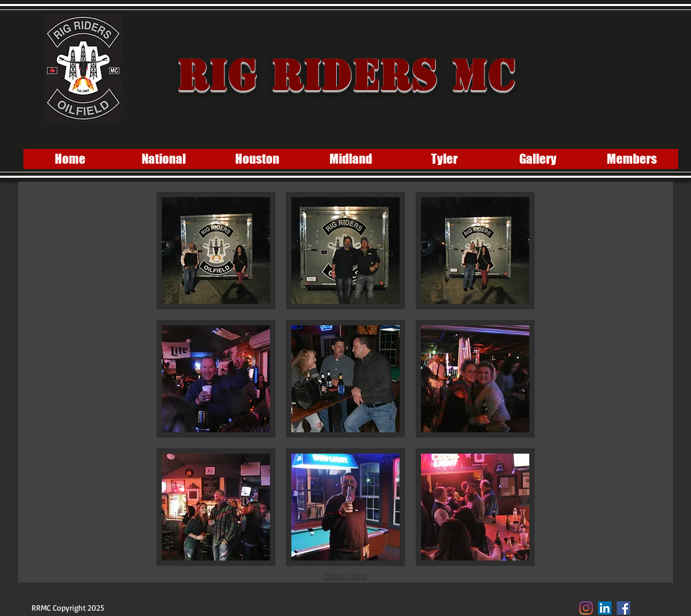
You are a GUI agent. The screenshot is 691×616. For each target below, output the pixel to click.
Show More (346, 576)
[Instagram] (586, 608)
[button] (216, 251)
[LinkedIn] (605, 608)
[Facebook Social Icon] (624, 608)
